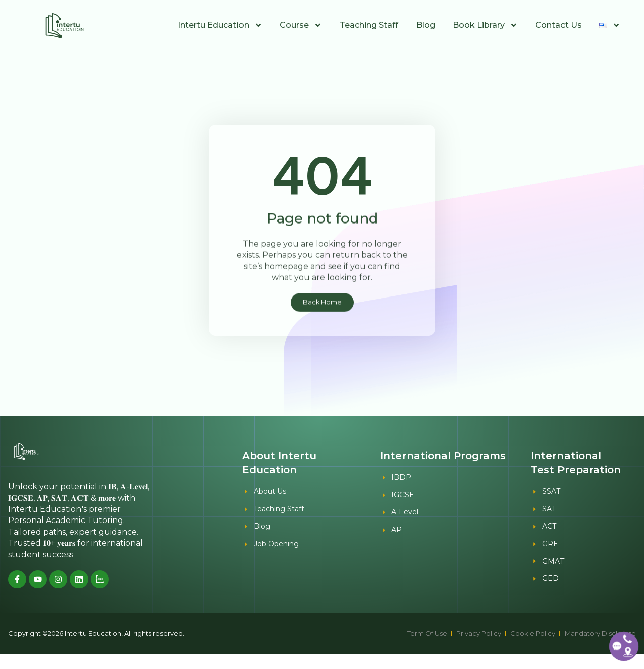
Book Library (485, 25)
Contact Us (558, 25)
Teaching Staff (369, 25)
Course (301, 25)
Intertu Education (220, 25)
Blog (426, 25)
